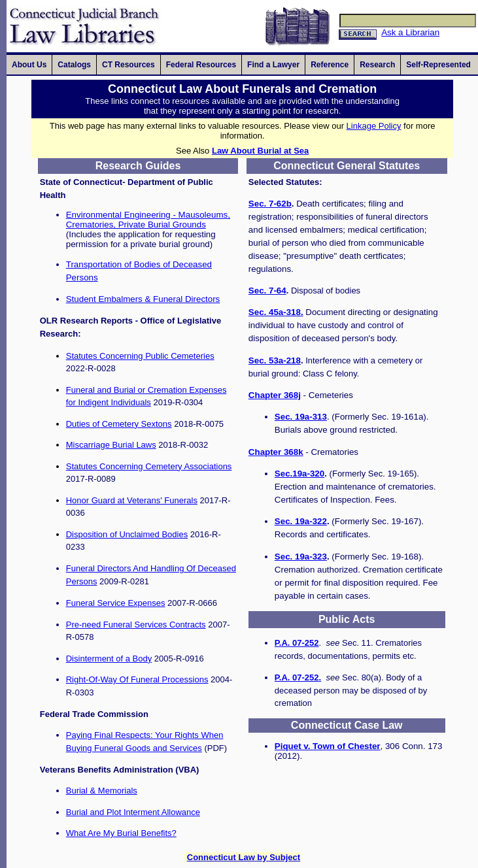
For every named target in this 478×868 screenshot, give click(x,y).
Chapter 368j (275, 395)
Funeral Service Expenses (116, 603)
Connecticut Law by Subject (244, 857)
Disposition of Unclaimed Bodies (127, 534)
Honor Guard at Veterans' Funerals (132, 500)
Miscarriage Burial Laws (111, 445)
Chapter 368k (276, 452)
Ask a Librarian (410, 32)
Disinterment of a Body (109, 659)
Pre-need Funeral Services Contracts (136, 625)
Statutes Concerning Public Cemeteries (140, 356)
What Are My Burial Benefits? (121, 833)
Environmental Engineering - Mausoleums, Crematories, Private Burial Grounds (148, 220)
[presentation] (29, 65)
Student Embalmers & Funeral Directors (143, 299)
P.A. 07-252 (297, 643)
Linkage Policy (374, 126)
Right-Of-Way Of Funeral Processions (137, 679)
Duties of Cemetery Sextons (119, 424)
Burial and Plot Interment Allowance (133, 812)
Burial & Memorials (102, 791)
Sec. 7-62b (270, 204)
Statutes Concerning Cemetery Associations (149, 466)
